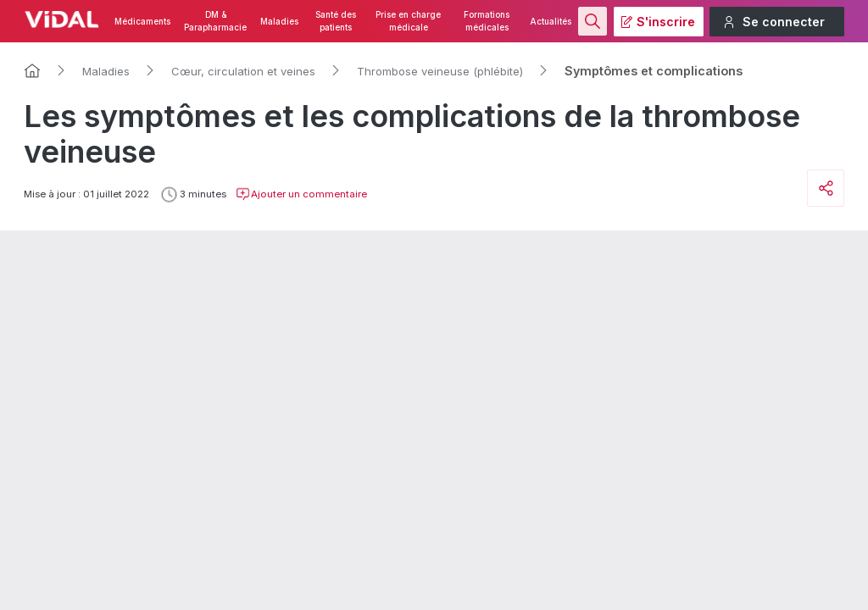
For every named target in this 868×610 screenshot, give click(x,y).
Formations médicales (487, 21)
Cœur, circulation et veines (243, 71)
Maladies (279, 22)
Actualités (551, 22)
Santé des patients (336, 21)
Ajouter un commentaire (301, 194)
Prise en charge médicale (408, 21)
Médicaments (142, 22)
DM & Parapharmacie (215, 21)
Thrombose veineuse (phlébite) (440, 71)
